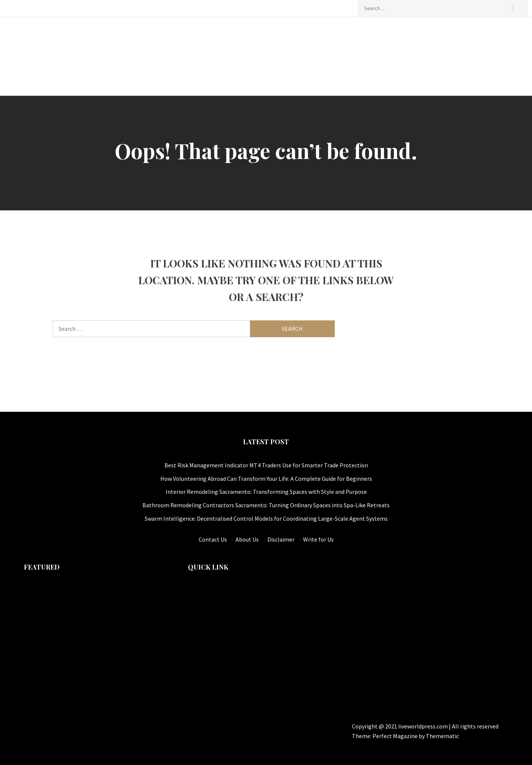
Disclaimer (281, 539)
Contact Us (213, 539)
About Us (247, 539)
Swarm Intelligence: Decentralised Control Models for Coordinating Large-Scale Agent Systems (266, 518)
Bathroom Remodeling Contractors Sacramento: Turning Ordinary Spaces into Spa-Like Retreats (266, 505)
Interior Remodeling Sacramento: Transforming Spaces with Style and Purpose (266, 492)
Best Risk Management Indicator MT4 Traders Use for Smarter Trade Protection (266, 465)
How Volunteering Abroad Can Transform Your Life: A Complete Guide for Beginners (266, 479)
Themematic (442, 736)
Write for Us (318, 539)
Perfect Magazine (396, 736)
